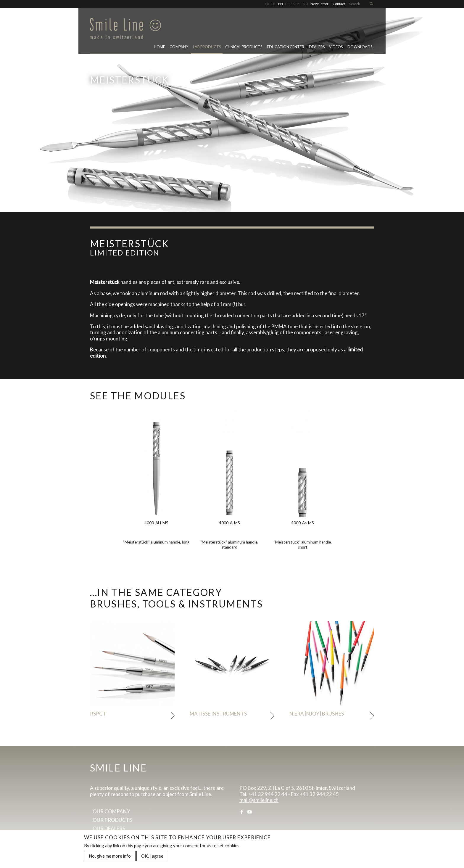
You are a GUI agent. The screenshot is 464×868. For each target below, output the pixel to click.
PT (299, 4)
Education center (286, 47)
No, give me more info (110, 857)
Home (159, 47)
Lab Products (207, 47)
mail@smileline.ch (259, 800)
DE (274, 4)
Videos (336, 47)
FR (267, 4)
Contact (339, 4)
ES (293, 4)
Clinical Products (244, 47)
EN (281, 4)
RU (306, 4)
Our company (111, 811)
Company (179, 47)
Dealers (317, 47)
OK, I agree (152, 857)
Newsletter (319, 4)
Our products (112, 820)
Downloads (360, 47)
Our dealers (109, 828)
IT (287, 4)
